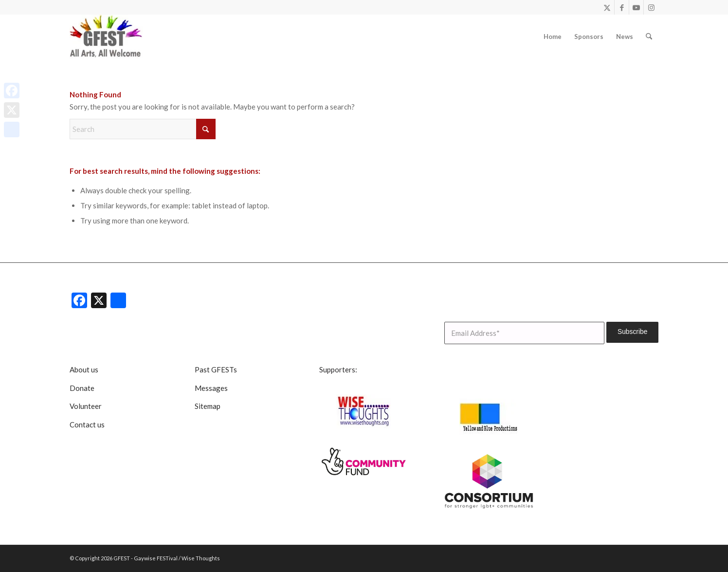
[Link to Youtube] (636, 7)
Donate (82, 388)
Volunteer (86, 406)
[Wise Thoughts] (364, 411)
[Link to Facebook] (622, 7)
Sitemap (208, 406)
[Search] (649, 37)
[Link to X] (607, 7)
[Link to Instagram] (651, 7)
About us (84, 369)
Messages (211, 388)
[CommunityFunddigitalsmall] (364, 462)
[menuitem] (553, 37)
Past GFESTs (216, 369)
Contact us (87, 424)
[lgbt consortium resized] (489, 481)
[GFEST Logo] (106, 37)
